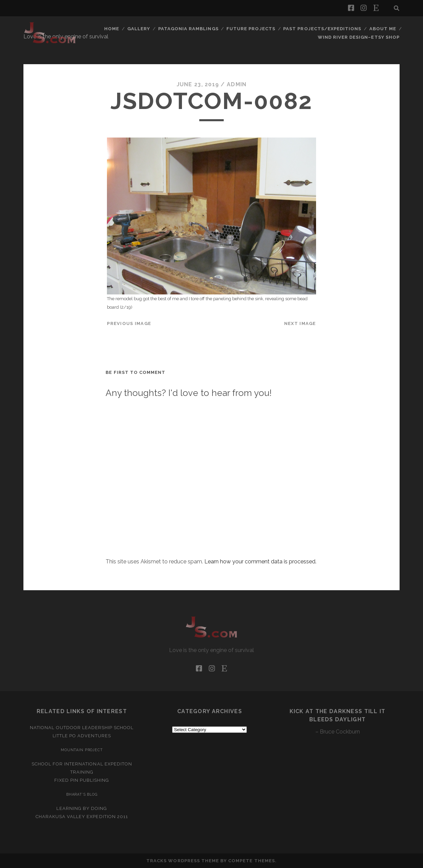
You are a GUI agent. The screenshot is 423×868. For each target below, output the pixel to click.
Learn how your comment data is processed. (260, 562)
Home (112, 29)
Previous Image (129, 323)
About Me (383, 29)
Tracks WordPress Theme (183, 861)
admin (237, 84)
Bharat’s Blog (82, 794)
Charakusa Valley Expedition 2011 (82, 817)
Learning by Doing (82, 808)
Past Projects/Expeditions (322, 29)
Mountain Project (82, 750)
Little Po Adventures (82, 736)
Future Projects (251, 29)
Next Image (300, 323)
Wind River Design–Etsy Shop (359, 37)
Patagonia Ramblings (188, 29)
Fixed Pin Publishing (82, 780)
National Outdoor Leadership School (82, 728)
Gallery (139, 29)
